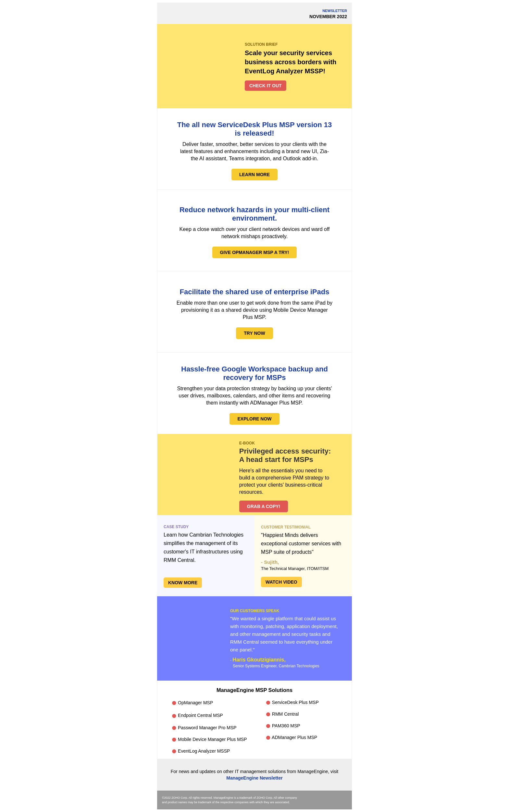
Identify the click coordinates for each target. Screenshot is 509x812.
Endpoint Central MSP (197, 715)
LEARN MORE (255, 175)
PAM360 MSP (283, 726)
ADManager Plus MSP (291, 737)
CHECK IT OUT (266, 86)
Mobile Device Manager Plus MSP (209, 740)
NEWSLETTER (335, 11)
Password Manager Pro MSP (204, 728)
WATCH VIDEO (281, 582)
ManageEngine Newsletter (255, 778)
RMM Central (282, 714)
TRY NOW (254, 333)
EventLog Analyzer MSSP (201, 751)
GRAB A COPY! (264, 506)
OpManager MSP (192, 703)
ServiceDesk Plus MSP (292, 703)
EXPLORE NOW (254, 419)
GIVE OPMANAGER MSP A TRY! (255, 252)
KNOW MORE (183, 583)
